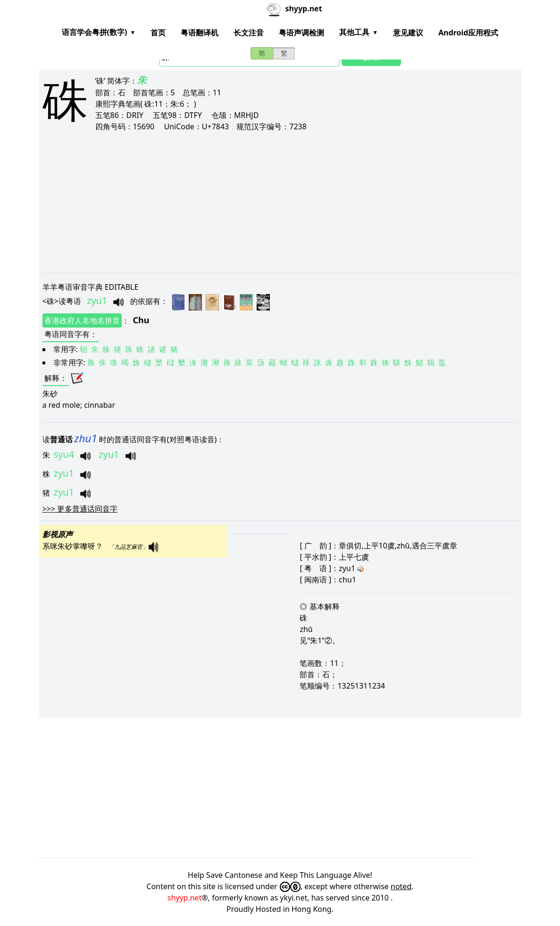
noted (401, 886)
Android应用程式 (468, 33)
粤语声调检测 (301, 33)
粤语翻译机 (200, 33)
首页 (158, 33)
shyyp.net (185, 898)
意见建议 (408, 33)
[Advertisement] (280, 202)
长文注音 (249, 33)
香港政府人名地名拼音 (82, 320)
